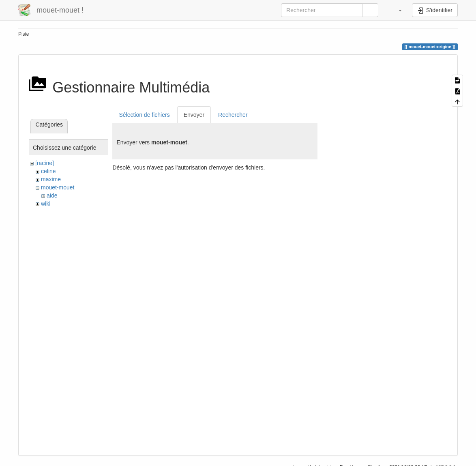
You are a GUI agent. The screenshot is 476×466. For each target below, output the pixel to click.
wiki (46, 204)
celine (48, 171)
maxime (51, 179)
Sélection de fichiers (144, 115)
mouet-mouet (58, 187)
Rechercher (233, 115)
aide (52, 195)
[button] (396, 10)
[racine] (45, 163)
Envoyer (194, 115)
